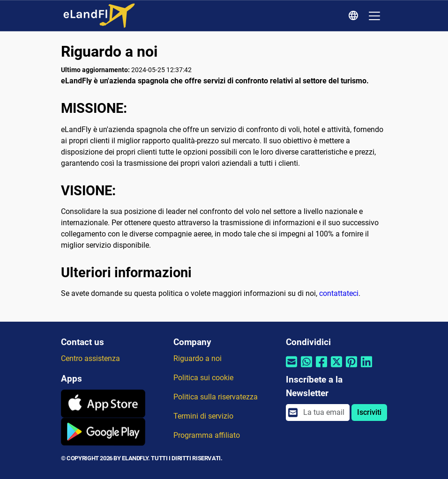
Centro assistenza (90, 358)
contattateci (339, 293)
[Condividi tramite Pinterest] (351, 367)
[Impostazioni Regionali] (355, 16)
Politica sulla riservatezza (216, 397)
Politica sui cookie (203, 378)
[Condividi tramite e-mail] (291, 367)
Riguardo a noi (198, 358)
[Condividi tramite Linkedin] (366, 367)
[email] (324, 413)
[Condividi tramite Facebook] (321, 367)
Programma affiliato (207, 435)
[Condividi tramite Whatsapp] (306, 367)
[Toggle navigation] (374, 16)
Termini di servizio (203, 416)
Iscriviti (369, 412)
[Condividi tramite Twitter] (336, 367)
